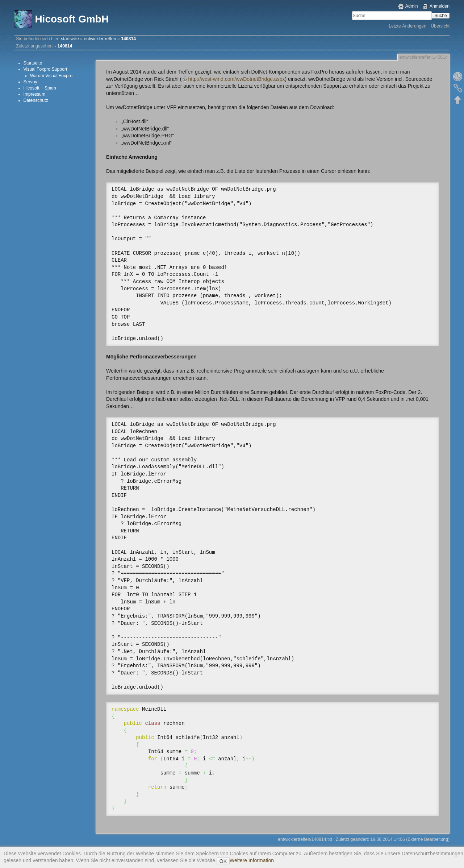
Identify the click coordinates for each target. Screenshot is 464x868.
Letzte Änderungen (407, 26)
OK (223, 861)
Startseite (33, 63)
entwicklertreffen (100, 39)
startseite (70, 39)
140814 (128, 39)
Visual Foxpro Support (45, 69)
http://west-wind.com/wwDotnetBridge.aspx (237, 79)
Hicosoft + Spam (40, 88)
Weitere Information (252, 860)
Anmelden (440, 6)
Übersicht (440, 26)
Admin (412, 6)
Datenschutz (36, 100)
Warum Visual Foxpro (51, 76)
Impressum (35, 94)
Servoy (30, 82)
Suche (441, 16)
